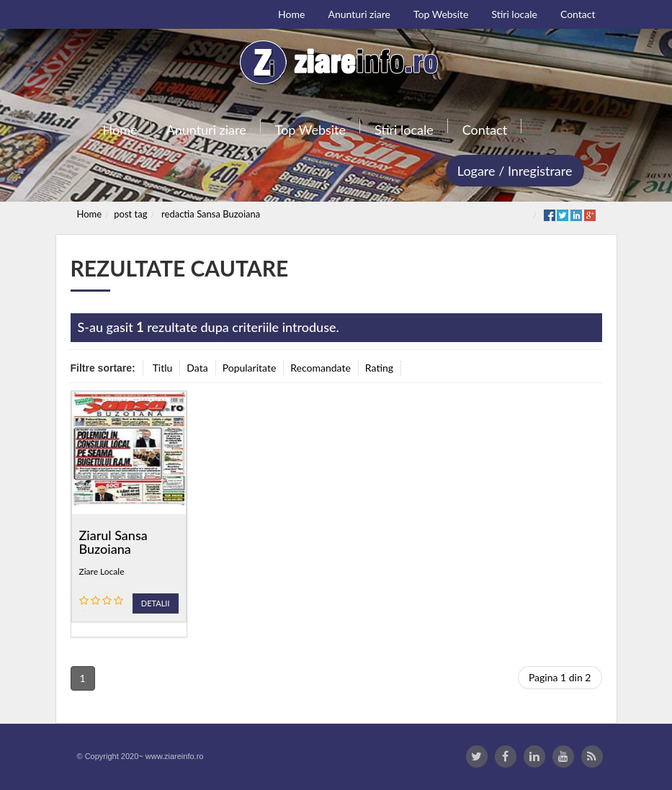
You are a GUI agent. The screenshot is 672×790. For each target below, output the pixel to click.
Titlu (163, 368)
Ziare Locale (102, 571)
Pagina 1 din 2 (560, 677)
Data (197, 368)
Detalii (156, 603)
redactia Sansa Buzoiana (211, 214)
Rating (379, 368)
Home (90, 214)
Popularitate (250, 368)
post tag (130, 214)
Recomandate (321, 368)
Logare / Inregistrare (515, 171)
